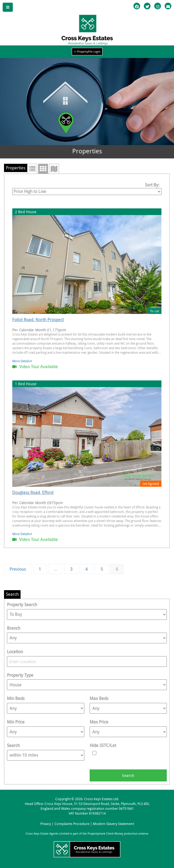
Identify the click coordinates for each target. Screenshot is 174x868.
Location (15, 652)
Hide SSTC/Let (103, 745)
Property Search (22, 605)
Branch (14, 628)
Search (13, 745)
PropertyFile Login (87, 52)
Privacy (46, 824)
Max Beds (99, 698)
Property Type (20, 675)
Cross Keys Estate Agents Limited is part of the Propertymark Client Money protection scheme (87, 834)
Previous (18, 569)
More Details (22, 361)
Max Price (99, 722)
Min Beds (16, 698)
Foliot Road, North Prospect (38, 320)
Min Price (16, 722)
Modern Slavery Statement (113, 824)
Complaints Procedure (72, 824)
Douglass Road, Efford (33, 492)
